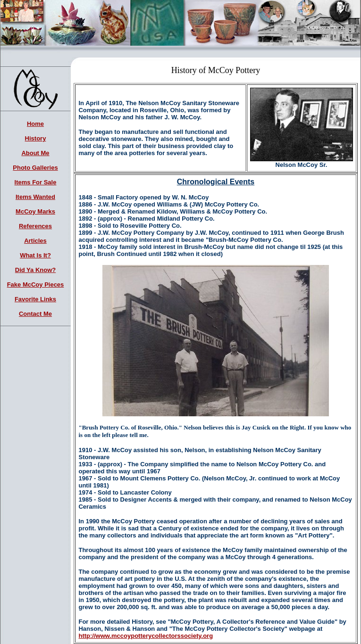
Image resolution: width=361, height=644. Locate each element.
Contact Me (35, 314)
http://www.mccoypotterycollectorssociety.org (146, 636)
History (36, 138)
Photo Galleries (35, 168)
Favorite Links (35, 299)
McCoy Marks (35, 211)
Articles (35, 241)
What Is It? (35, 255)
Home (35, 124)
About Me (35, 153)
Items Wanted (35, 197)
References (35, 226)
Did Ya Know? (35, 270)
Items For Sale (36, 182)
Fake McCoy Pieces (36, 285)
